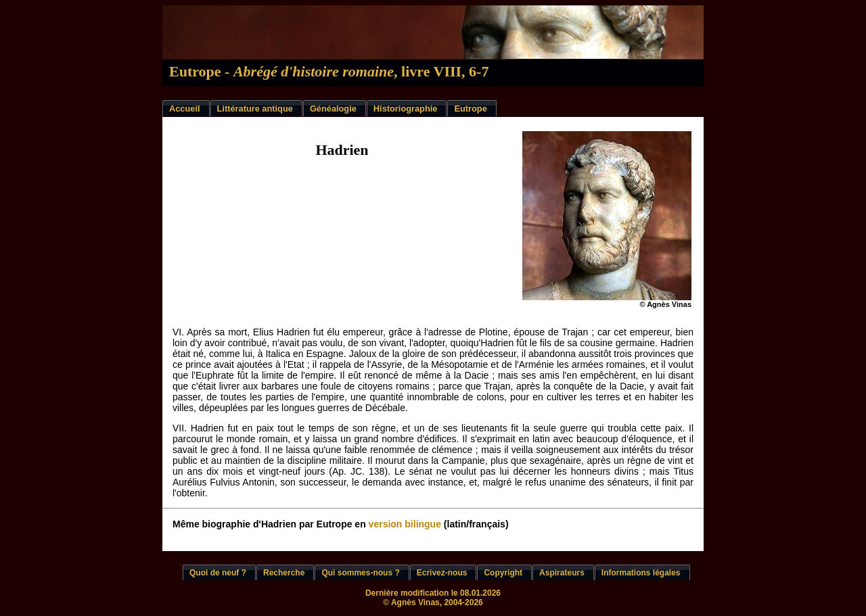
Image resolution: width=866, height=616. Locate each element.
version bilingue (405, 524)
